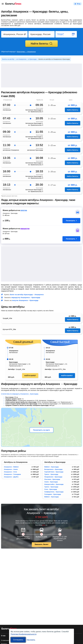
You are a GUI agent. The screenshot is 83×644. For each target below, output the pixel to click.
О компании (5, 640)
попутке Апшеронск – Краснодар (25, 300)
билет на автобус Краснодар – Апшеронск (27, 295)
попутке (24, 210)
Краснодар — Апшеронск (26, 52)
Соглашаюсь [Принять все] (18, 640)
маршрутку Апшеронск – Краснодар (26, 297)
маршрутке (25, 229)
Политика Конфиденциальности (24, 634)
